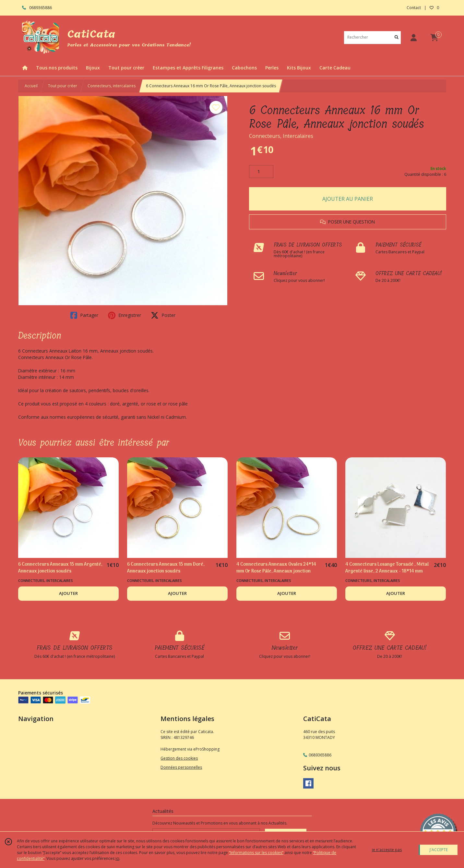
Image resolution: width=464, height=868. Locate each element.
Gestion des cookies (179, 758)
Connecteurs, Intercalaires (281, 136)
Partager (84, 315)
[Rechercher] (397, 37)
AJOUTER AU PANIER (348, 199)
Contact (414, 8)
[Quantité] (261, 172)
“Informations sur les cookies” (256, 853)
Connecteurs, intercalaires (112, 86)
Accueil (31, 86)
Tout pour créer (63, 86)
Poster (163, 315)
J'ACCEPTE (439, 850)
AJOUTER (68, 593)
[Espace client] (414, 37)
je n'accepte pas (387, 850)
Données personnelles (181, 767)
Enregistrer (125, 315)
